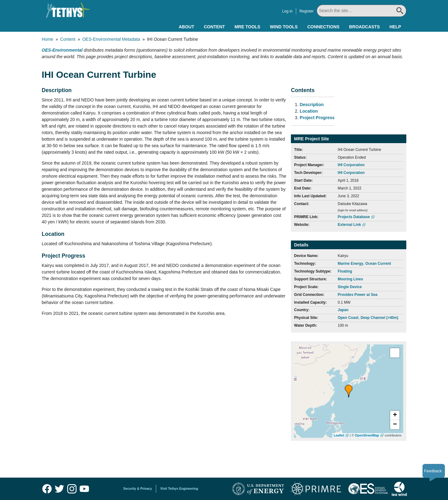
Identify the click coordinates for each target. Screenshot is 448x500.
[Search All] (362, 11)
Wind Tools (284, 27)
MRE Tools (247, 27)
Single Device (350, 287)
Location (309, 111)
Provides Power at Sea (358, 295)
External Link (350, 225)
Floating (345, 271)
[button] (349, 391)
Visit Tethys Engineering (179, 488)
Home (47, 39)
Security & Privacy (138, 488)
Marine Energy (351, 264)
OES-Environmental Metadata (111, 39)
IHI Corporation (351, 165)
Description (312, 105)
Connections (323, 27)
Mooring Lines (350, 279)
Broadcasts (364, 27)
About (186, 27)
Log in (287, 11)
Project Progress (317, 118)
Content (214, 27)
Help (395, 27)
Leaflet (339, 435)
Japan (343, 310)
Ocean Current (378, 264)
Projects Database (354, 217)
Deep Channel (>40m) (379, 318)
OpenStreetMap (367, 435)
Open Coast (348, 318)
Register (306, 11)
